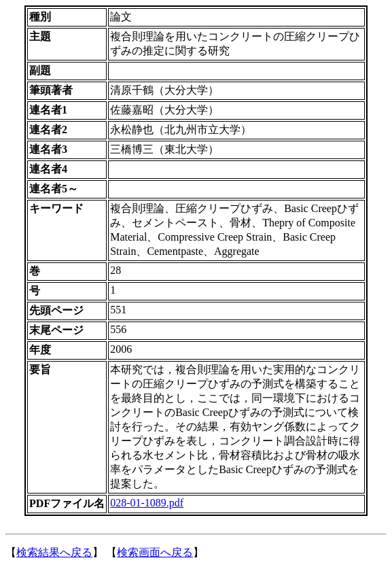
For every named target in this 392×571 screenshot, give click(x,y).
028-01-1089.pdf (147, 503)
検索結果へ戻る (54, 552)
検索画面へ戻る (155, 552)
